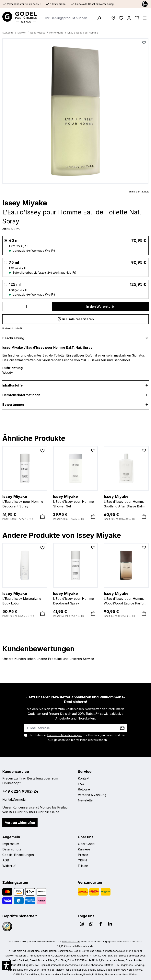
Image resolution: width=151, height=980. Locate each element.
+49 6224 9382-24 (20, 791)
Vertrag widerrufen (20, 823)
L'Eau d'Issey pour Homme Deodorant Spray (25, 501)
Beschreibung (13, 338)
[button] (6, 966)
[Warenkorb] (137, 18)
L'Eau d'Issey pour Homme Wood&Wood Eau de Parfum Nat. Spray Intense (126, 598)
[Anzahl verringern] (6, 307)
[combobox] (70, 18)
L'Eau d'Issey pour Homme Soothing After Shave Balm (126, 501)
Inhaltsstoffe (12, 385)
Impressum (11, 844)
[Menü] (145, 18)
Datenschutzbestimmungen (65, 735)
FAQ (81, 784)
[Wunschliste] (121, 18)
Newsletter (86, 800)
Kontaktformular (15, 799)
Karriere (84, 849)
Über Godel (87, 844)
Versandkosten (71, 941)
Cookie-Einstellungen (18, 855)
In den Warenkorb (100, 307)
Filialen (83, 866)
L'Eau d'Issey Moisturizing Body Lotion (25, 598)
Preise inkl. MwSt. (12, 328)
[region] (75, 112)
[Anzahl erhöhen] (46, 307)
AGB (51, 740)
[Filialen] (113, 18)
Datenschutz (12, 849)
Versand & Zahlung (92, 795)
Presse (83, 855)
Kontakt (84, 778)
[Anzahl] (26, 307)
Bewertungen (13, 405)
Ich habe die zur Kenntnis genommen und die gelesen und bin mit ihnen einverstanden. (78, 737)
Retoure (84, 789)
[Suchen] (98, 18)
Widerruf (9, 866)
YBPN (82, 860)
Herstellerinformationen (21, 395)
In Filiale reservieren (75, 318)
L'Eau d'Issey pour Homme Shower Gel (75, 501)
